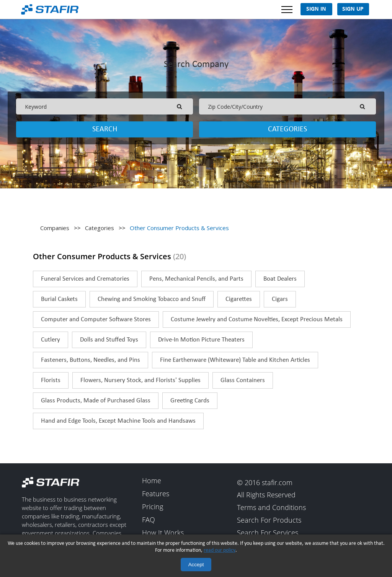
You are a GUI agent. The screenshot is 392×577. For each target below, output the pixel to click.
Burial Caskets (59, 299)
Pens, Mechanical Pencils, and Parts (196, 279)
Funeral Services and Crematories (85, 279)
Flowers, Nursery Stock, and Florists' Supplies (140, 380)
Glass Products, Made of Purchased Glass (96, 401)
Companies (55, 228)
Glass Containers (243, 380)
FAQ (149, 520)
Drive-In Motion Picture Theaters (201, 340)
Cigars (280, 299)
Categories (287, 129)
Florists (51, 380)
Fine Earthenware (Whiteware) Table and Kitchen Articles (235, 360)
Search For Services (268, 533)
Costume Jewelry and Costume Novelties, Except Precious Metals (257, 320)
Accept (196, 565)
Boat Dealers (280, 279)
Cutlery (51, 340)
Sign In (316, 9)
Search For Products (269, 520)
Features (156, 494)
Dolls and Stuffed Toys (109, 340)
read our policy (220, 550)
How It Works (163, 533)
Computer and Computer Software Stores (96, 320)
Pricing (153, 507)
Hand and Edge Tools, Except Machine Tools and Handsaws (118, 421)
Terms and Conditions (271, 508)
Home (152, 481)
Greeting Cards (190, 401)
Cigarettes (239, 299)
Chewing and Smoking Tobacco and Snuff (152, 299)
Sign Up (353, 9)
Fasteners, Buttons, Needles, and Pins (91, 360)
